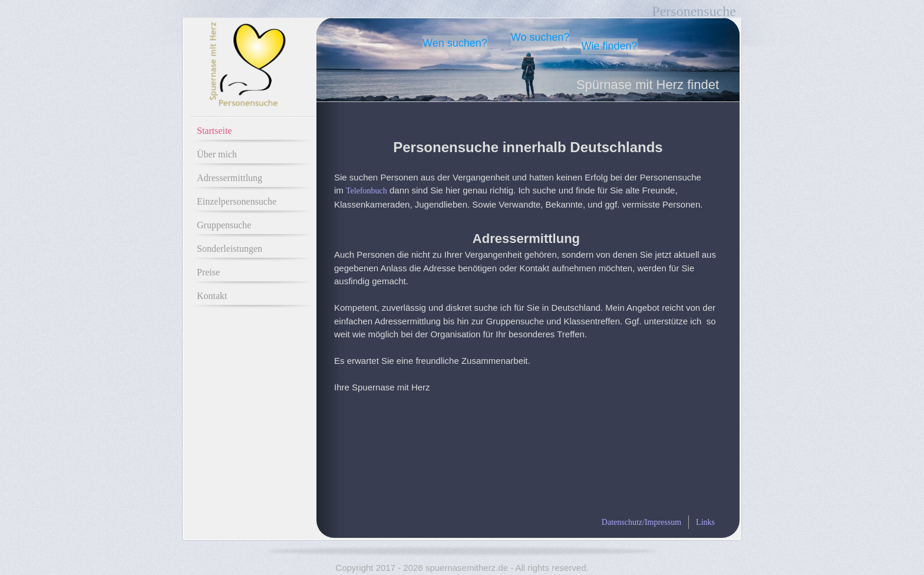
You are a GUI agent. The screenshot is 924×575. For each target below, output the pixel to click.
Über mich (217, 154)
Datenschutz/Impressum (641, 522)
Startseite (214, 131)
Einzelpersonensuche (237, 201)
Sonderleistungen (230, 249)
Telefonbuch (367, 191)
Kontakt (212, 296)
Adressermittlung (230, 178)
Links (705, 522)
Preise (208, 272)
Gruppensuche (224, 225)
